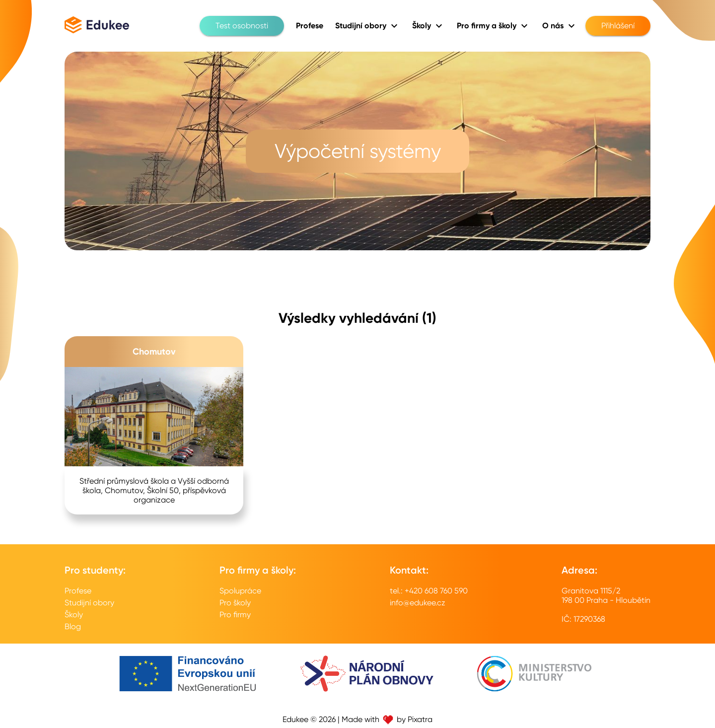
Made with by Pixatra (387, 719)
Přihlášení (618, 26)
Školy (74, 615)
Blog (73, 626)
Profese (78, 591)
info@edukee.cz (418, 603)
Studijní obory (89, 603)
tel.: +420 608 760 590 (429, 591)
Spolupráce (240, 591)
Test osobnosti (242, 26)
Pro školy (235, 603)
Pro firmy (235, 615)
